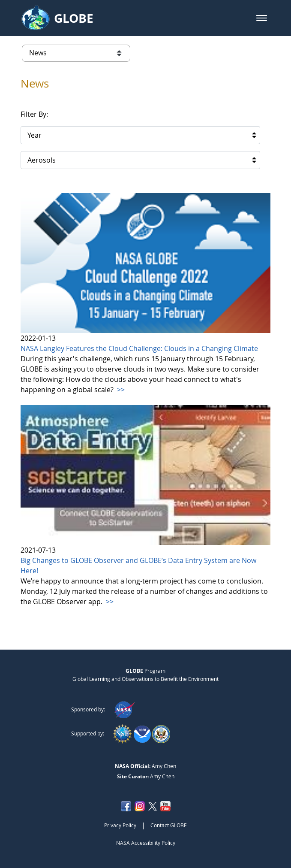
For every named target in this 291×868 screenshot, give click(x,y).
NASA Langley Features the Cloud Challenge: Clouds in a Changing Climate (139, 348)
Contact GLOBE (169, 825)
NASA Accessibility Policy (146, 843)
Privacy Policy (120, 825)
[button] (262, 18)
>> (120, 390)
